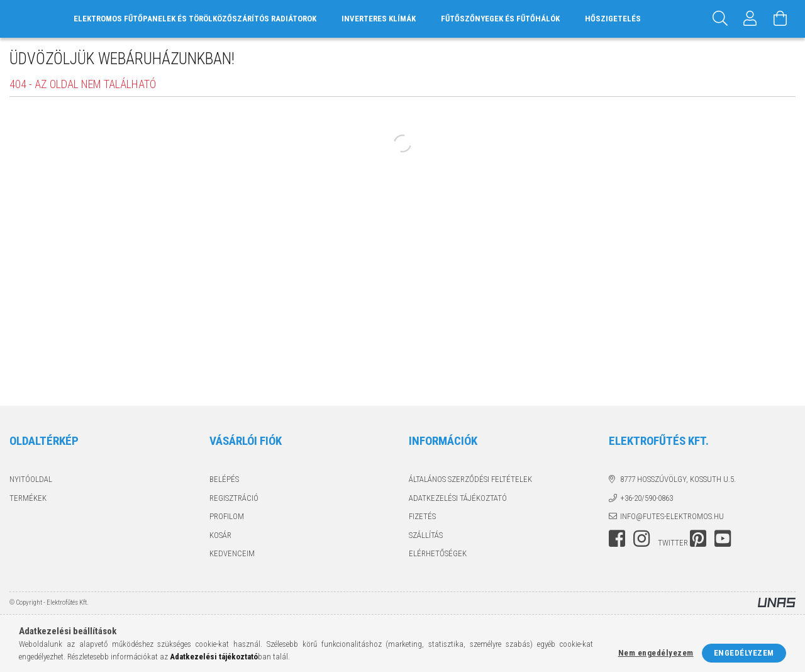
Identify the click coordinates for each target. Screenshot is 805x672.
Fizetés (422, 516)
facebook (617, 539)
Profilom (227, 516)
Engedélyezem (744, 653)
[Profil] (750, 19)
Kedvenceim (232, 553)
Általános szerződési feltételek (470, 479)
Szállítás (426, 535)
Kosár (220, 535)
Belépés (224, 479)
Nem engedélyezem (656, 653)
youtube (723, 539)
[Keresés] (720, 19)
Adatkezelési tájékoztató (458, 498)
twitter (673, 543)
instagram (641, 539)
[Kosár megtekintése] (780, 19)
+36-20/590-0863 (647, 498)
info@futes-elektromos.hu (672, 516)
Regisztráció (234, 498)
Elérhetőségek (438, 553)
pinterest (698, 539)
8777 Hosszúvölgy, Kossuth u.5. (678, 479)
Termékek (28, 498)
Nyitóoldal (31, 479)
